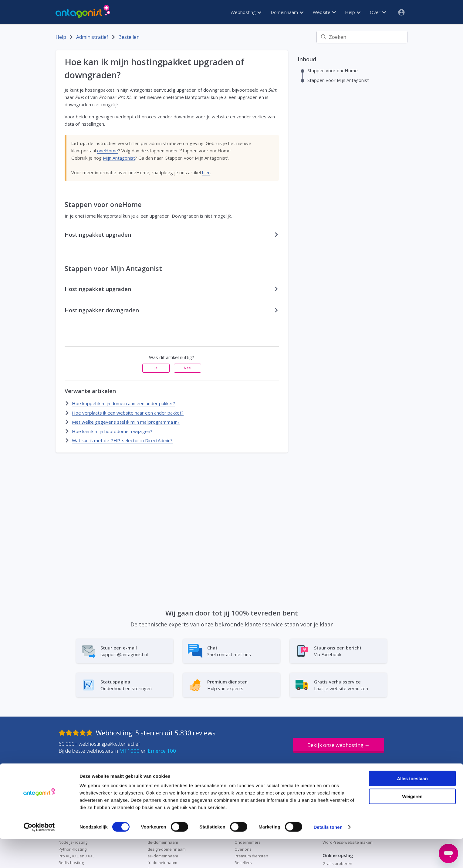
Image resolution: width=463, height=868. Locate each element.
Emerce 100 (162, 751)
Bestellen (129, 37)
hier (206, 172)
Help (353, 12)
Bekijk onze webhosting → (339, 745)
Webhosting (246, 12)
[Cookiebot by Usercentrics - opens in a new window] (39, 856)
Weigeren (412, 825)
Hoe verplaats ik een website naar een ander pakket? (128, 413)
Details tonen (328, 856)
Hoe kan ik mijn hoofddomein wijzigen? (112, 431)
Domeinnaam (287, 12)
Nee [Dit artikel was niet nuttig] (187, 368)
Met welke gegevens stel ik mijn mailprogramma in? (126, 422)
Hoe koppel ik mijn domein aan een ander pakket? (123, 403)
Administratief (92, 37)
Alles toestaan (412, 807)
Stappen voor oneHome (333, 70)
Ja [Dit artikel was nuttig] (156, 368)
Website (324, 12)
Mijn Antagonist (119, 158)
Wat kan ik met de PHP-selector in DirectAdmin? (122, 440)
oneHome (108, 151)
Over (378, 12)
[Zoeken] (362, 37)
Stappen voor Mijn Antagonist (338, 80)
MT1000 (129, 751)
